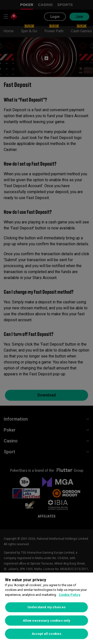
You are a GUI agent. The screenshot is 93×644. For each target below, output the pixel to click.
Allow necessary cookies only (47, 621)
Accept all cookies (46, 634)
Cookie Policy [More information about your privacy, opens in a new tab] (70, 595)
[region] (46, 608)
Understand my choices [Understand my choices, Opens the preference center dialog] (46, 607)
